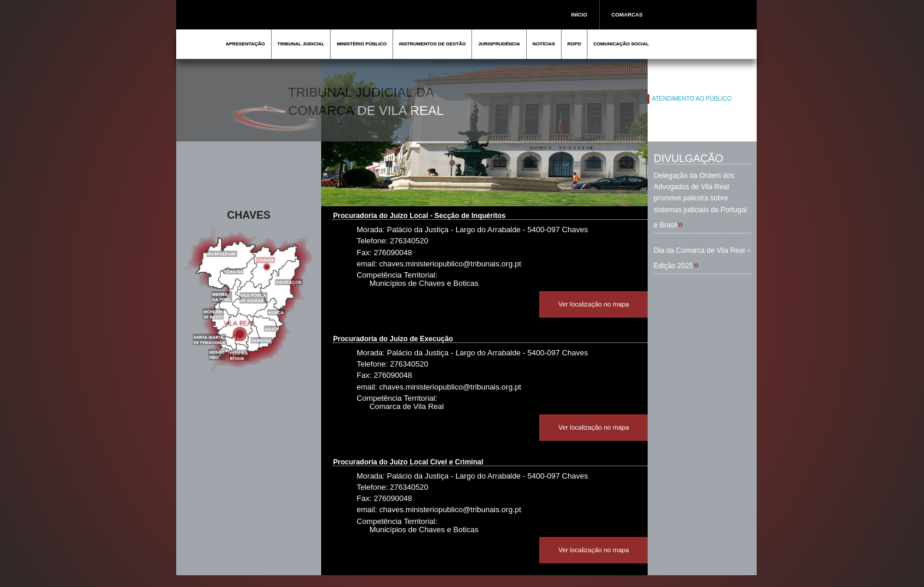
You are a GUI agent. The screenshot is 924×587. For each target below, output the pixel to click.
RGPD (574, 44)
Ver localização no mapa (593, 304)
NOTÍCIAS (544, 44)
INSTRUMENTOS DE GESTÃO (432, 44)
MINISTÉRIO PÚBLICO (362, 44)
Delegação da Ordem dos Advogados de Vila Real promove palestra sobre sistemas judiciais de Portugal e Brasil (700, 200)
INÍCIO (579, 15)
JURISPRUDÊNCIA (499, 44)
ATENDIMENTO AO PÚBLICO (692, 99)
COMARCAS (627, 15)
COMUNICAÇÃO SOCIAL (621, 44)
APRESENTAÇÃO (245, 44)
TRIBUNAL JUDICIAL (301, 44)
